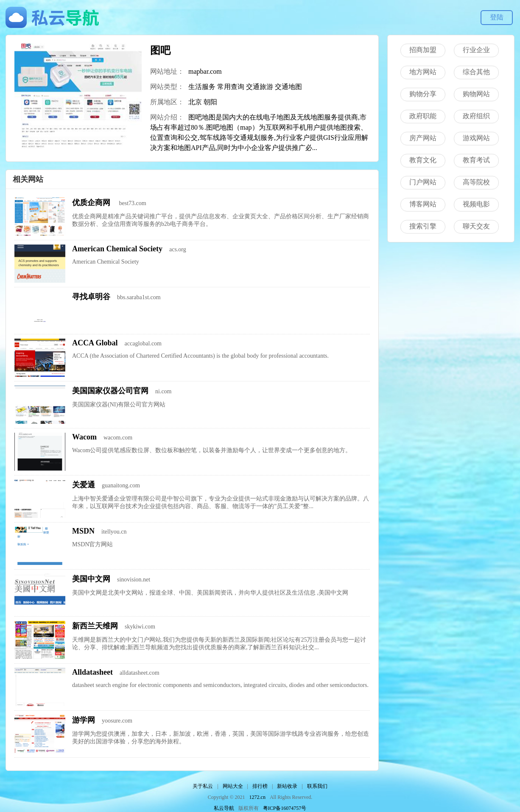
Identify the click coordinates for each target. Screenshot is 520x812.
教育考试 (476, 160)
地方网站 (423, 72)
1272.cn (257, 797)
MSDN (83, 531)
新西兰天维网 (95, 626)
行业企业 (476, 50)
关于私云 (203, 786)
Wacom (84, 437)
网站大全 (233, 786)
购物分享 (423, 94)
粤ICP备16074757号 (285, 808)
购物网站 (476, 94)
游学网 (84, 720)
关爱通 (84, 485)
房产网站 (423, 138)
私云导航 (224, 808)
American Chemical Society (117, 249)
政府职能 (423, 116)
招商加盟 (423, 50)
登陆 (497, 17)
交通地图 (288, 87)
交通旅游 (260, 87)
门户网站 (423, 182)
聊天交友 (476, 226)
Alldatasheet (92, 672)
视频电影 (476, 204)
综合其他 (476, 72)
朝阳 (210, 102)
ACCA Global (95, 343)
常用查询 (231, 87)
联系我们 (317, 786)
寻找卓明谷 (91, 297)
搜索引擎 (423, 226)
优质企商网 (92, 203)
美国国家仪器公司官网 (110, 391)
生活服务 (202, 87)
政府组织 (476, 116)
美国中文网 (91, 579)
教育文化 (423, 160)
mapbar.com (205, 71)
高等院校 (476, 182)
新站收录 (287, 786)
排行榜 (260, 786)
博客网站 (423, 204)
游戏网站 (476, 138)
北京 (195, 102)
